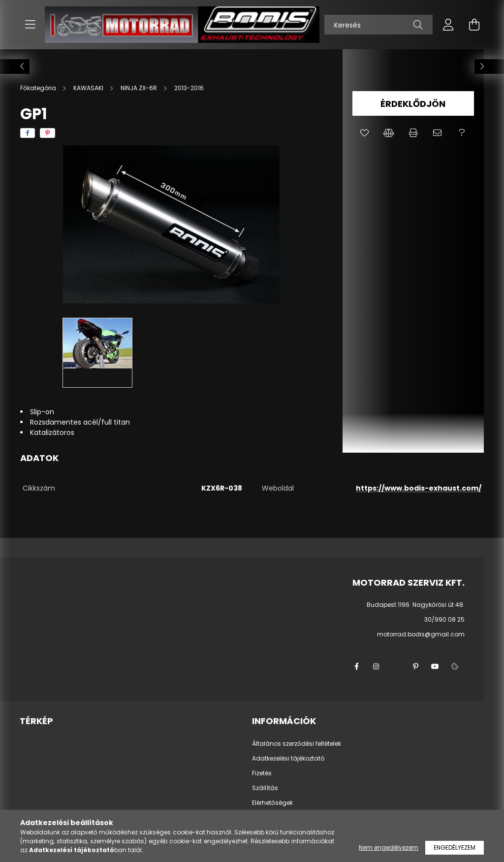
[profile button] (448, 25)
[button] (364, 133)
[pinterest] (47, 133)
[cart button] (474, 25)
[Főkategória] (39, 88)
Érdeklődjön (413, 104)
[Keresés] (378, 25)
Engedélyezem (455, 847)
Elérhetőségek (272, 803)
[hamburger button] (30, 25)
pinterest (415, 666)
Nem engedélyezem (389, 847)
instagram (376, 666)
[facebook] (28, 133)
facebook (356, 666)
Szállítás (265, 788)
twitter (396, 666)
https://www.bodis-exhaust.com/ (419, 488)
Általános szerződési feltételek (297, 744)
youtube (435, 666)
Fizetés (262, 773)
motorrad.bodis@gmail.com (421, 634)
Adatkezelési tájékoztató (288, 759)
